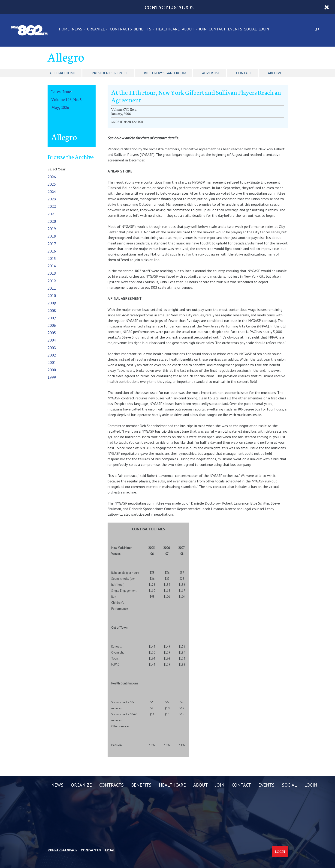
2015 (52, 258)
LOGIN (264, 29)
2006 (52, 325)
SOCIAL (250, 29)
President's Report (110, 73)
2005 (52, 332)
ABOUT (188, 29)
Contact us (91, 850)
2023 (52, 199)
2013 (52, 273)
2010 (52, 295)
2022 (52, 206)
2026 (52, 177)
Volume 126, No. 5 (66, 99)
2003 (52, 347)
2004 (52, 340)
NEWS (77, 29)
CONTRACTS (121, 29)
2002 (52, 355)
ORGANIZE (96, 29)
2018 (52, 236)
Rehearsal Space (62, 850)
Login (280, 851)
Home (64, 29)
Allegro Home (63, 73)
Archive (275, 73)
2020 (52, 221)
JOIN (203, 29)
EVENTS (235, 29)
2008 (52, 310)
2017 (52, 243)
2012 (52, 281)
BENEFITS (142, 29)
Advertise (211, 73)
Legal (110, 850)
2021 (52, 214)
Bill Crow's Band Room (165, 73)
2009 (52, 303)
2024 (52, 191)
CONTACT (217, 29)
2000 (52, 370)
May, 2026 (60, 107)
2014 (52, 266)
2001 (52, 362)
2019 (52, 228)
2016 (52, 251)
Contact (244, 73)
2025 (52, 184)
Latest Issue (61, 91)
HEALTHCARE (168, 29)
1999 (52, 377)
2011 (52, 288)
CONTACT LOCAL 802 (169, 7)
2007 (52, 318)
